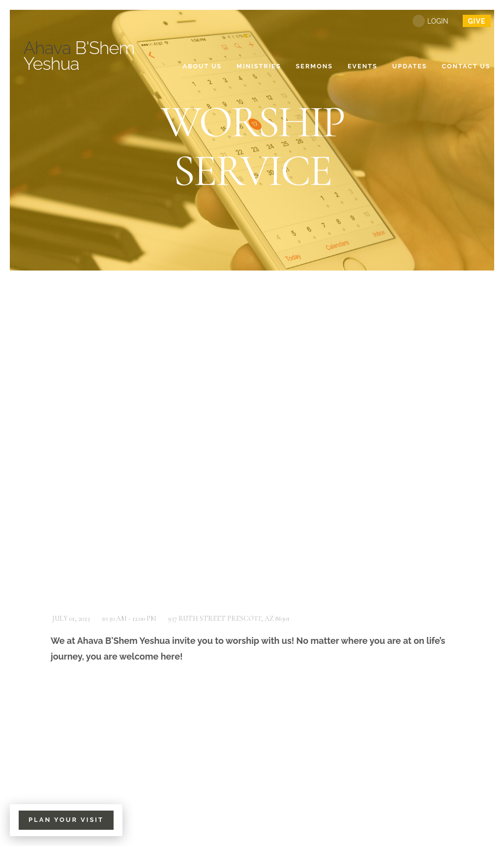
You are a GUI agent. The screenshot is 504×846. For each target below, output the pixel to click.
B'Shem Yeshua (79, 56)
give (476, 21)
